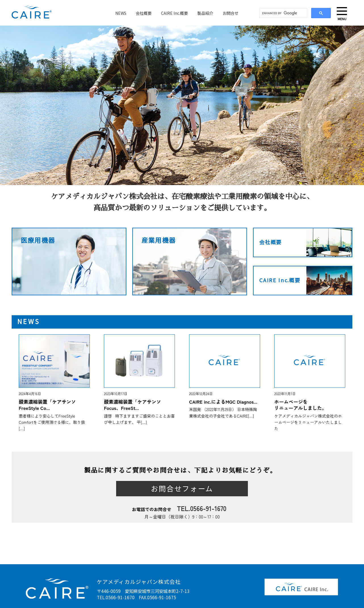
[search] (283, 13)
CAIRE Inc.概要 (174, 13)
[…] (22, 428)
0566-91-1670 (208, 508)
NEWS (121, 13)
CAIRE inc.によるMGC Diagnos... (223, 402)
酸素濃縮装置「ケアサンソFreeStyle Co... (47, 405)
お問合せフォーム (182, 489)
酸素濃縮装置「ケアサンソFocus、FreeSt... (132, 405)
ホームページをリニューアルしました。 (301, 405)
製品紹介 (205, 13)
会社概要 (144, 13)
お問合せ (231, 13)
